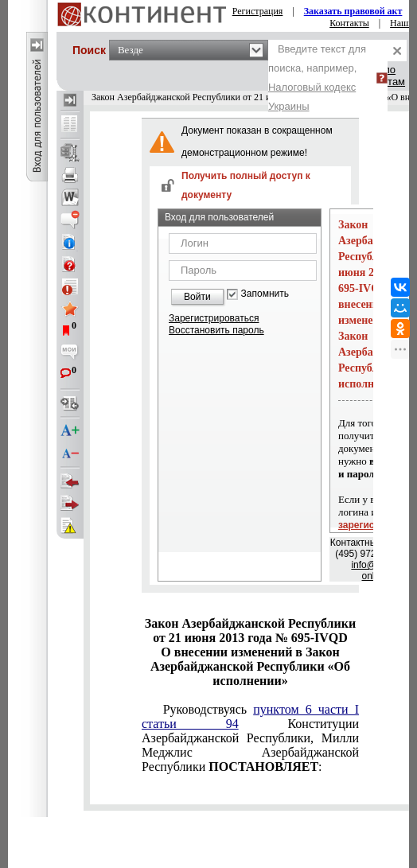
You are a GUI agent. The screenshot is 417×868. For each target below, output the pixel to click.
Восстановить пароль (216, 330)
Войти (197, 297)
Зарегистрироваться (214, 318)
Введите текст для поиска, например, (317, 78)
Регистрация (258, 11)
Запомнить (265, 294)
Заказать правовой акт (353, 11)
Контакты (349, 23)
